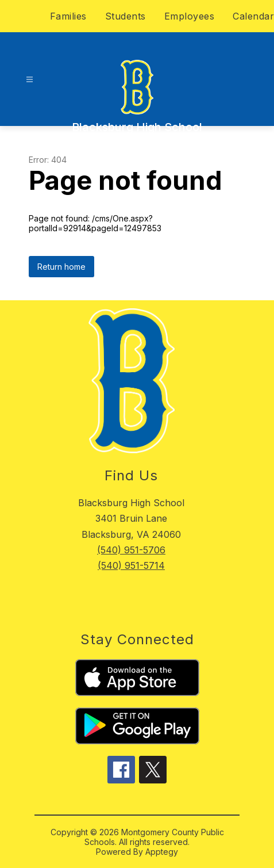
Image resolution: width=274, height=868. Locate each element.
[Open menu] (30, 80)
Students (126, 16)
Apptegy (162, 852)
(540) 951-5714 (131, 565)
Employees (190, 16)
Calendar (253, 16)
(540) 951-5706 (131, 550)
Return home (61, 267)
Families (68, 16)
